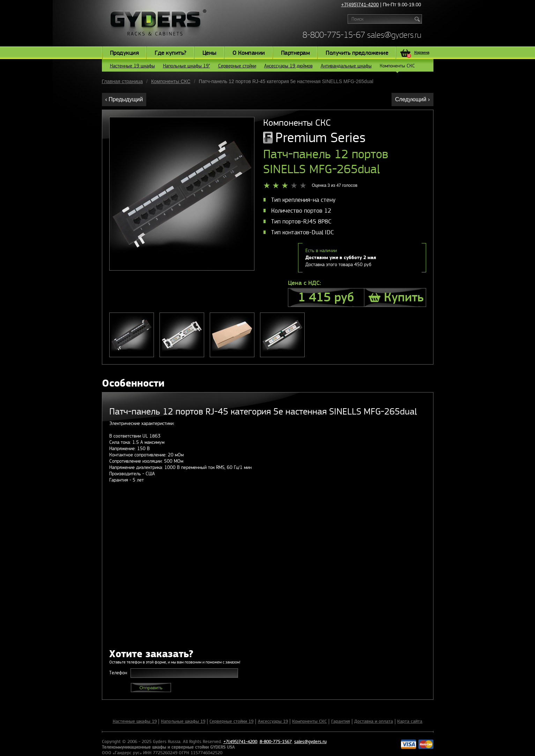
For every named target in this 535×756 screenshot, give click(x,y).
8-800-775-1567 (276, 742)
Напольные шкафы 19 (183, 721)
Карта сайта (410, 721)
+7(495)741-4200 (360, 5)
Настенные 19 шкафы (132, 66)
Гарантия (341, 721)
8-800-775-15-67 (334, 35)
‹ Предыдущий (124, 99)
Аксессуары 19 (273, 721)
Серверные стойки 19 (231, 721)
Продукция (124, 53)
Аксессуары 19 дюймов (288, 66)
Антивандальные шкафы (346, 66)
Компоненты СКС (397, 67)
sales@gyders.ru (394, 35)
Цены (209, 53)
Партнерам (295, 53)
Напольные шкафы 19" (187, 66)
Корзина (418, 53)
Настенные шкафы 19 (135, 721)
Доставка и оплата (374, 721)
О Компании (249, 53)
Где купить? (170, 53)
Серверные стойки (237, 66)
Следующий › (413, 99)
